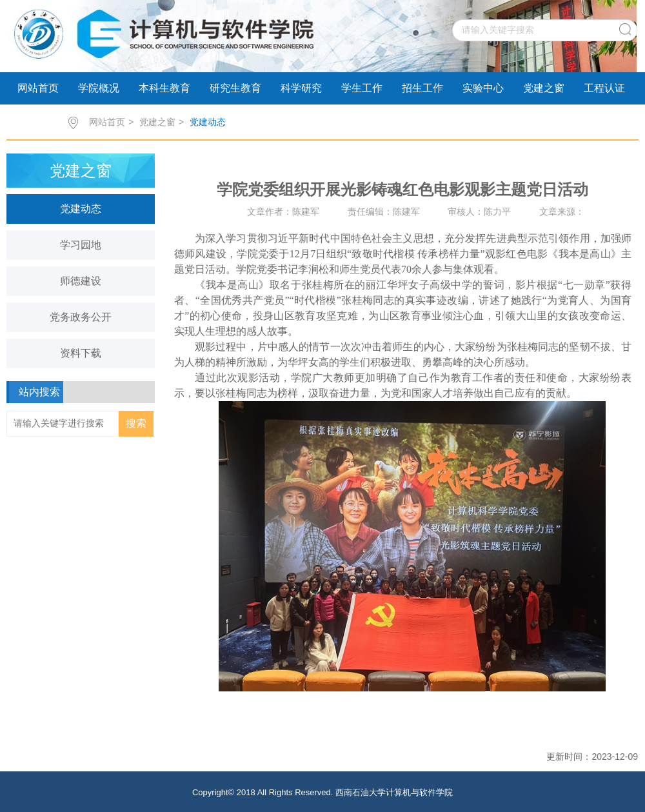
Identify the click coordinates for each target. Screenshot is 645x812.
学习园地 (81, 245)
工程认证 (604, 88)
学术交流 (38, 120)
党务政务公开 (81, 317)
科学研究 (301, 88)
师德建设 (81, 281)
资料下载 (81, 353)
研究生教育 (235, 88)
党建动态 (208, 122)
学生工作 (362, 88)
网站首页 (38, 88)
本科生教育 (164, 88)
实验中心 (483, 88)
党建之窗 (544, 88)
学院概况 (99, 88)
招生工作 (422, 88)
